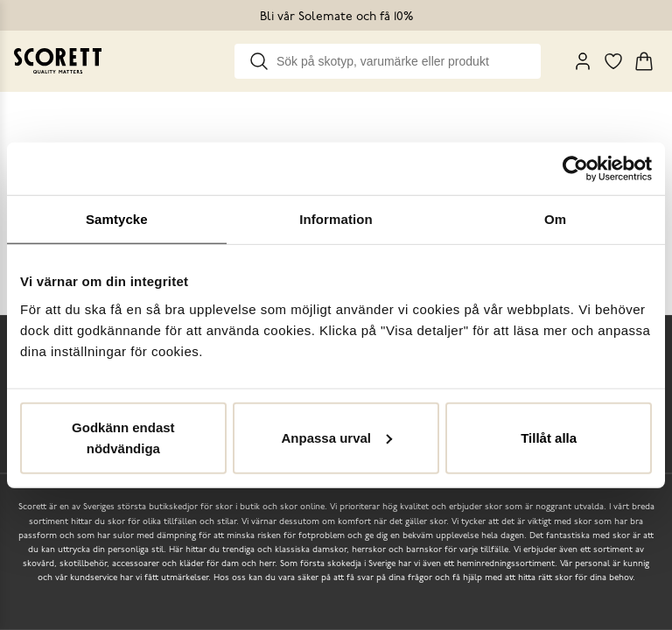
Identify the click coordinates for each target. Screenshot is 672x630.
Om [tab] (555, 219)
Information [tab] (336, 219)
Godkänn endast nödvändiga (123, 437)
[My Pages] (583, 61)
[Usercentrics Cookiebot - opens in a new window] (575, 169)
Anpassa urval (336, 437)
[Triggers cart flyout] (644, 61)
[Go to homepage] (58, 61)
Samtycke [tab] (117, 219)
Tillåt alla (549, 437)
